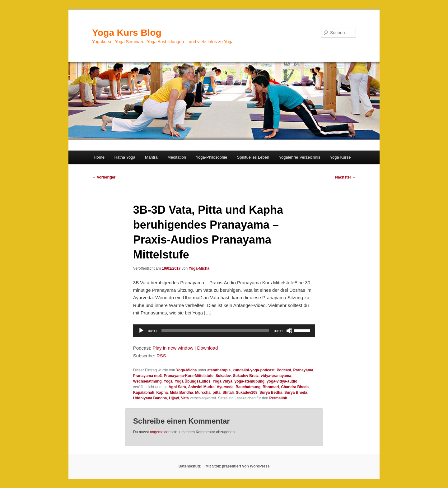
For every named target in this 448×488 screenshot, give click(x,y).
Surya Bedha (271, 393)
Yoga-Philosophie (212, 157)
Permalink (278, 398)
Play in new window (173, 348)
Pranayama (303, 370)
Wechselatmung (147, 381)
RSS (161, 356)
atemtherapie (219, 370)
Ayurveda (225, 387)
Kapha (162, 393)
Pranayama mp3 (147, 376)
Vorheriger (104, 177)
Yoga (168, 381)
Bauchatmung (248, 387)
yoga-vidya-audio (282, 381)
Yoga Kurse (341, 157)
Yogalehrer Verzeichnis (300, 157)
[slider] (215, 331)
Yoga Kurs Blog (127, 33)
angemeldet (160, 432)
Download (208, 348)
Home (99, 157)
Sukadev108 (247, 393)
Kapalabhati (144, 393)
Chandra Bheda (295, 387)
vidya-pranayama (276, 376)
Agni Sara (177, 387)
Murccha (203, 393)
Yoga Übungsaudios (192, 381)
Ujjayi (174, 398)
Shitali (228, 393)
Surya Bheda (296, 393)
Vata (185, 398)
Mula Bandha (182, 393)
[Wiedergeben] (141, 331)
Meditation (177, 157)
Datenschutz (190, 466)
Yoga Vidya (222, 381)
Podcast (284, 370)
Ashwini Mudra (201, 387)
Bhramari (271, 387)
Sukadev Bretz (246, 376)
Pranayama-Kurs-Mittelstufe (189, 376)
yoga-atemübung (250, 381)
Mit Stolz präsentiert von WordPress (237, 466)
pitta (216, 393)
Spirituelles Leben (253, 157)
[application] (224, 331)
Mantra (151, 157)
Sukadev (223, 376)
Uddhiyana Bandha (150, 398)
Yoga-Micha (199, 268)
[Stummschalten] (289, 331)
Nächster (345, 177)
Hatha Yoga (125, 157)
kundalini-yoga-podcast (254, 370)
